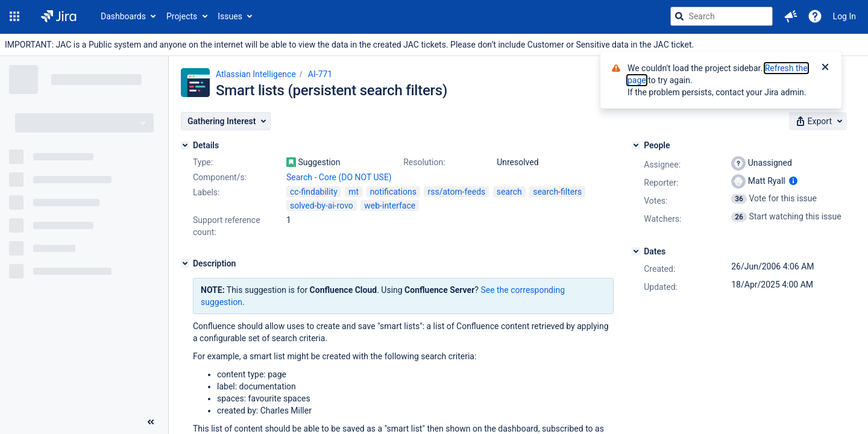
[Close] (825, 68)
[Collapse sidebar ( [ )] (151, 422)
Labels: (206, 192)
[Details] (185, 145)
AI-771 (320, 74)
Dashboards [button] (123, 16)
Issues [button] (230, 16)
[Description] (185, 263)
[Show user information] (793, 181)
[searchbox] (722, 16)
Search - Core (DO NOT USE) (339, 177)
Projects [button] (182, 16)
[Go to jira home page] (59, 16)
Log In (844, 16)
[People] (636, 145)
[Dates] (636, 251)
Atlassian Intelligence (256, 74)
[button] (14, 16)
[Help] (815, 16)
